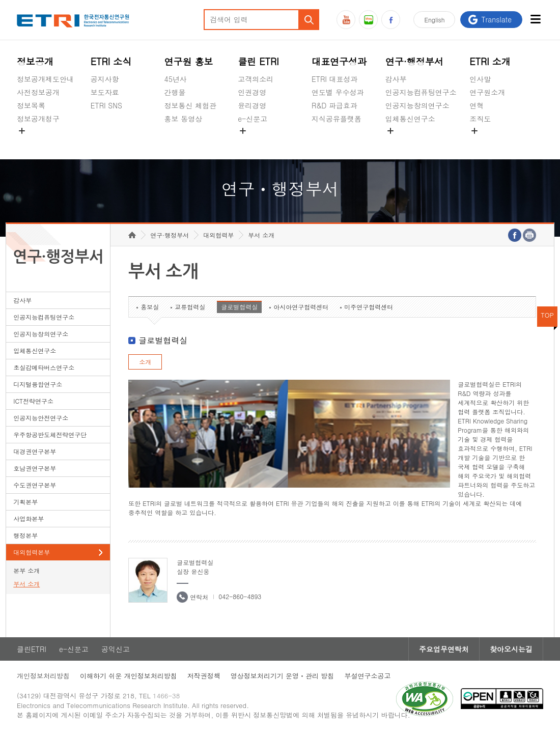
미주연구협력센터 (369, 307)
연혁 (477, 105)
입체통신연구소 (410, 119)
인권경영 (252, 92)
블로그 (368, 20)
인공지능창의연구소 (417, 105)
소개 (145, 362)
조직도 (480, 119)
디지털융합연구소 (38, 384)
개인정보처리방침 (43, 676)
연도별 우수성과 (338, 92)
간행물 (175, 92)
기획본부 (25, 502)
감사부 (396, 79)
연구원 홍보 (189, 61)
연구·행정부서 (414, 61)
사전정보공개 (38, 92)
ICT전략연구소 (33, 401)
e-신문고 (253, 119)
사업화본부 (29, 518)
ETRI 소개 (490, 61)
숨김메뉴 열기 (22, 131)
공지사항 (105, 79)
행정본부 (25, 535)
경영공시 (31, 143)
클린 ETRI (258, 61)
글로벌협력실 (239, 307)
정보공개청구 (38, 119)
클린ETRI (32, 649)
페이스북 (391, 20)
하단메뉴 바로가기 (0, 0)
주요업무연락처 (444, 649)
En (434, 20)
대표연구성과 (339, 61)
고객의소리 (256, 79)
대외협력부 (218, 235)
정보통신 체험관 (191, 105)
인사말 (480, 79)
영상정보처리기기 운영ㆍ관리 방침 (283, 676)
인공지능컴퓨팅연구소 (421, 92)
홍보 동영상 (184, 119)
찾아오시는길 (511, 649)
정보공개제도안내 (45, 79)
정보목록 (31, 105)
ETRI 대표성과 (335, 79)
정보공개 (35, 61)
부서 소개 (26, 584)
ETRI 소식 (111, 61)
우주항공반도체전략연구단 (50, 434)
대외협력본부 (32, 552)
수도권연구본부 (35, 485)
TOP (547, 315)
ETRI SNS (106, 105)
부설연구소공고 (367, 676)
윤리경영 (252, 105)
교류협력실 (190, 307)
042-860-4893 (240, 596)
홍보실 (150, 307)
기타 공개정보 (492, 143)
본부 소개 (26, 570)
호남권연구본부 (35, 468)
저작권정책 (204, 676)
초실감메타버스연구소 (421, 143)
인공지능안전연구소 (41, 418)
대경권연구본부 (35, 451)
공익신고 (252, 143)
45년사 (176, 79)
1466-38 (166, 696)
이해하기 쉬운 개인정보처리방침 (129, 676)
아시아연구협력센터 (301, 307)
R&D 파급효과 (334, 105)
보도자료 (105, 92)
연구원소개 (487, 92)
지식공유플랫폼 (337, 119)
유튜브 (346, 20)
